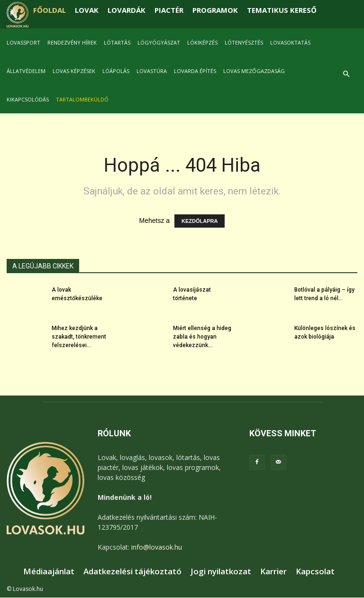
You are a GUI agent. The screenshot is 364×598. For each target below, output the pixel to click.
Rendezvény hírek (72, 42)
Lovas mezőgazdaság (254, 71)
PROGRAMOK (215, 10)
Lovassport (23, 42)
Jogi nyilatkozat (221, 571)
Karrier (273, 571)
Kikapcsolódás (28, 99)
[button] (346, 74)
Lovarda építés (195, 71)
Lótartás (117, 42)
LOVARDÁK (127, 10)
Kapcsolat (315, 571)
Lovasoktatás (290, 42)
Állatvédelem (26, 71)
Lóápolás (116, 71)
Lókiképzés (202, 42)
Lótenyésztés (244, 42)
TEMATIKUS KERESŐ (282, 10)
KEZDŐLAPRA (200, 221)
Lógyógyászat (159, 42)
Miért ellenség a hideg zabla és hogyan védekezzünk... (202, 337)
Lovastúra (152, 71)
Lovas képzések (74, 71)
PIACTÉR (169, 10)
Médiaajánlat (49, 571)
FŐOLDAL (50, 10)
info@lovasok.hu (157, 547)
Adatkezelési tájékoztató (132, 571)
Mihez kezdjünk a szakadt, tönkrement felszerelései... (79, 337)
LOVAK (87, 10)
